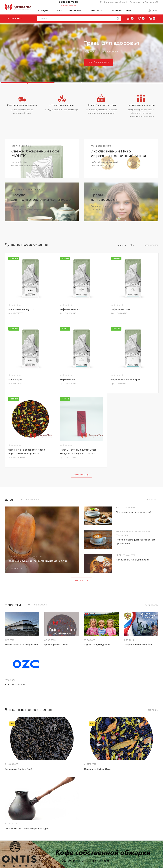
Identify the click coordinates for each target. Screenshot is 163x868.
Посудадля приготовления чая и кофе (41, 197)
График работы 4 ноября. (138, 645)
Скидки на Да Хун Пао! (18, 769)
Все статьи (153, 500)
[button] (27, 83)
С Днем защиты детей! (97, 645)
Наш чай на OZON (15, 685)
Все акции (153, 710)
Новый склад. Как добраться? (21, 645)
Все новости (152, 605)
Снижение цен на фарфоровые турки (27, 829)
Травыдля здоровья (104, 197)
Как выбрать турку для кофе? (132, 560)
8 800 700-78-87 (68, 2)
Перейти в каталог (99, 62)
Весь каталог (151, 245)
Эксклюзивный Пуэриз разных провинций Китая (118, 153)
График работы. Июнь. (57, 645)
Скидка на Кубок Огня (98, 769)
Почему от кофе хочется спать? (134, 512)
